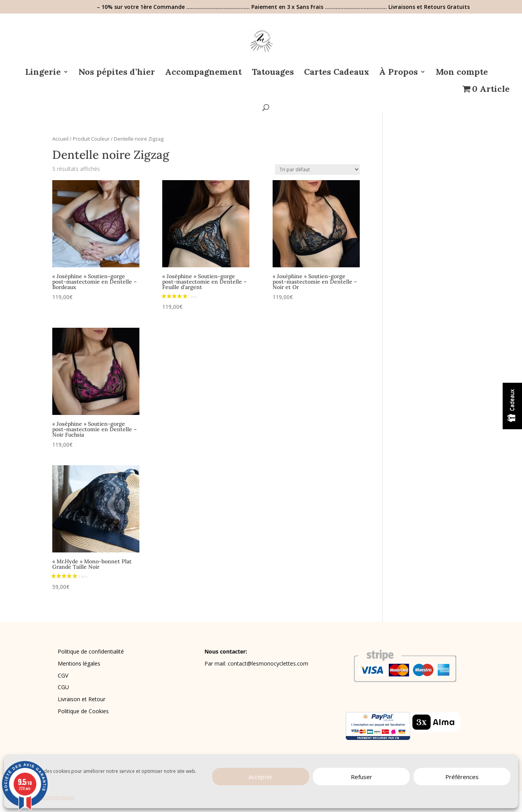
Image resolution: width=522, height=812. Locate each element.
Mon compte (462, 73)
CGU (63, 687)
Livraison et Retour (82, 699)
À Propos (398, 73)
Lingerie (43, 73)
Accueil (60, 139)
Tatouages (273, 73)
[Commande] (317, 169)
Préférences (462, 777)
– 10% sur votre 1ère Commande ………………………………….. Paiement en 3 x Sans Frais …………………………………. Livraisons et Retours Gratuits (283, 7)
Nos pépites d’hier (117, 73)
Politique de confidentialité (91, 651)
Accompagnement (203, 73)
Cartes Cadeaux (337, 73)
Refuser (361, 777)
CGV (63, 675)
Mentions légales (79, 663)
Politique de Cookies (83, 711)
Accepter (261, 777)
